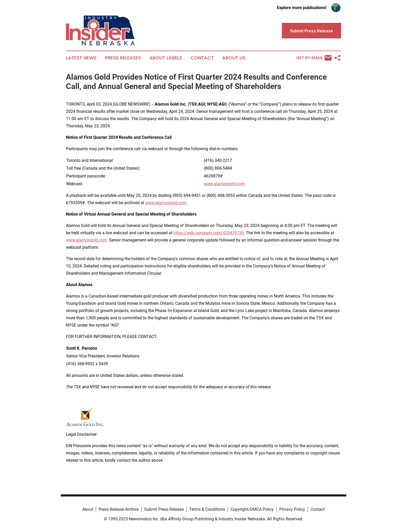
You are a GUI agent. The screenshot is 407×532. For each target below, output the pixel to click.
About (88, 509)
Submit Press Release (164, 509)
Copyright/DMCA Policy (252, 509)
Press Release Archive (119, 509)
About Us (234, 58)
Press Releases (123, 58)
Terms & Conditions (207, 509)
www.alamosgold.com (224, 184)
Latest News (81, 58)
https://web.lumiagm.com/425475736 (209, 233)
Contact (202, 58)
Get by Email (314, 58)
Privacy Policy (292, 509)
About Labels (166, 58)
